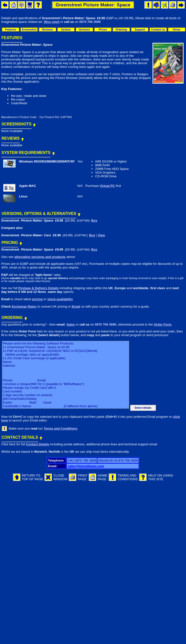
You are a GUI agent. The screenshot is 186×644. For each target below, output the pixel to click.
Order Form (163, 324)
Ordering (121, 30)
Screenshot (29, 30)
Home (177, 30)
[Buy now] (52, 22)
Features (11, 30)
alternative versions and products (40, 257)
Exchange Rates (24, 307)
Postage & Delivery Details (38, 288)
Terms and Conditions (61, 428)
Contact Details (38, 444)
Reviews (47, 30)
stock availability (60, 299)
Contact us (158, 30)
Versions (84, 30)
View (101, 235)
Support (140, 30)
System (66, 30)
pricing (37, 299)
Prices (103, 30)
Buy (94, 220)
